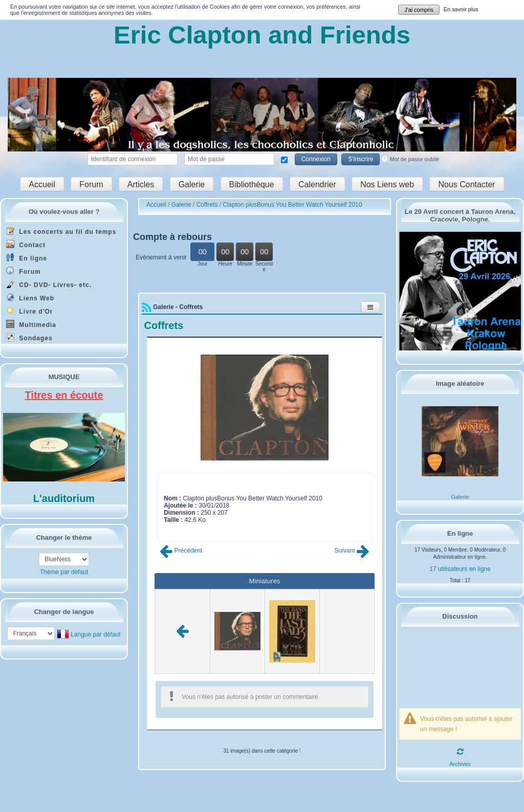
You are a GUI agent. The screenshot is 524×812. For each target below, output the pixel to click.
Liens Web (30, 298)
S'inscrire (361, 159)
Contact (26, 244)
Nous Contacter (466, 184)
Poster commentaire (191, 527)
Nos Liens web (387, 184)
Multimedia (31, 324)
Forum (91, 184)
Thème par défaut (64, 572)
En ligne (27, 258)
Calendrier (317, 184)
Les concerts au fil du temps (61, 231)
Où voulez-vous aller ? (64, 212)
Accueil (42, 184)
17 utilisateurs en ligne (460, 569)
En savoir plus (461, 9)
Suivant (352, 551)
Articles (141, 184)
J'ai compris (419, 10)
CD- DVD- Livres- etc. (49, 284)
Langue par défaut (95, 634)
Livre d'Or (30, 311)
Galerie (192, 184)
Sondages (29, 337)
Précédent (181, 551)
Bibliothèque (252, 184)
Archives (460, 764)
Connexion (316, 159)
